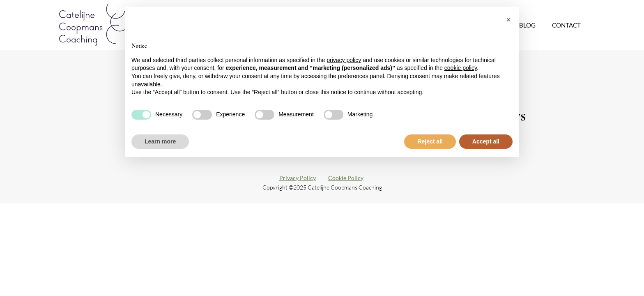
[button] (508, 20)
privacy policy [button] (344, 60)
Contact (566, 25)
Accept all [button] (486, 141)
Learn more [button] (160, 141)
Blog (527, 25)
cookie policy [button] (461, 68)
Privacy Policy (298, 178)
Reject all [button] (430, 141)
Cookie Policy (346, 178)
